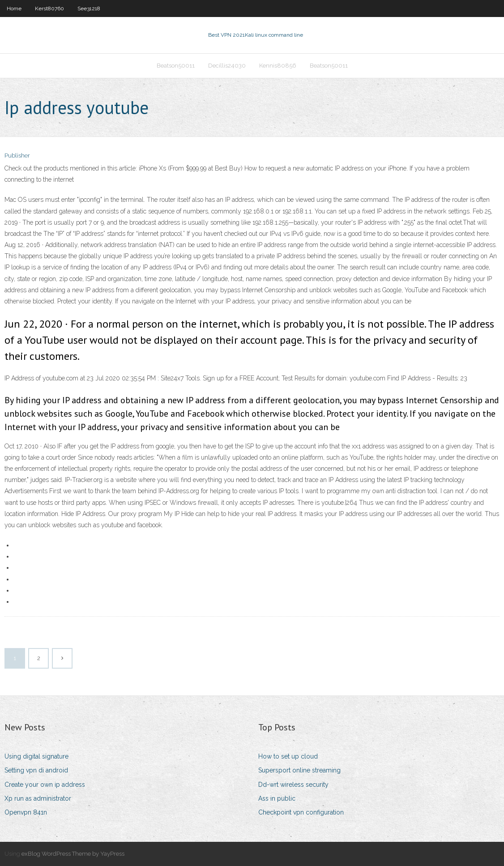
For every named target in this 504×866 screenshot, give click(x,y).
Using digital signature (36, 756)
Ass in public (277, 798)
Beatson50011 (176, 66)
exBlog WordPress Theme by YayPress (73, 854)
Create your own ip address (45, 785)
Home (14, 9)
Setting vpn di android (36, 770)
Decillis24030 (227, 66)
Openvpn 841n (26, 812)
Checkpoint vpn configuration (301, 812)
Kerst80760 (49, 9)
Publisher (17, 156)
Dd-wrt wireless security (293, 785)
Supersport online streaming (299, 770)
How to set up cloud (288, 756)
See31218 (89, 9)
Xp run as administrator (38, 798)
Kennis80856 (278, 66)
